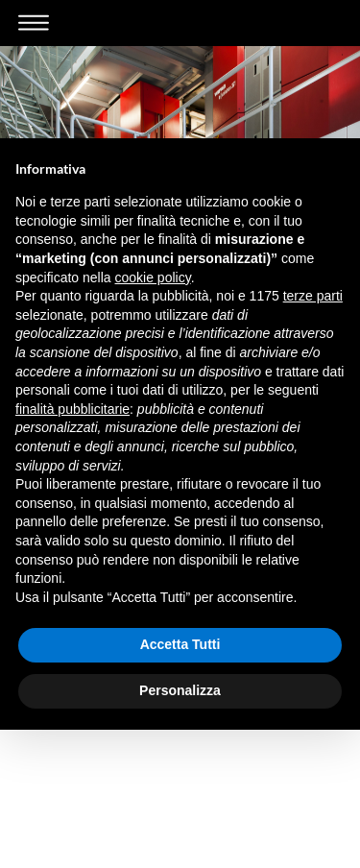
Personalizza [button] (180, 690)
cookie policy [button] (153, 277)
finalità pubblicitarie (72, 409)
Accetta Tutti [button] (180, 644)
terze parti (313, 296)
